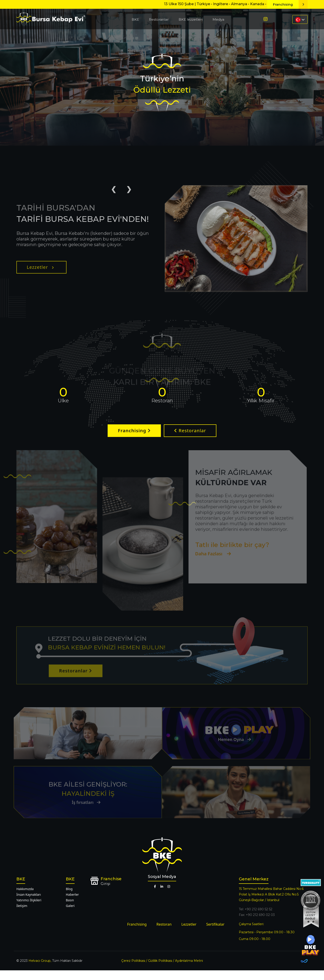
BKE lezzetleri (191, 19)
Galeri (70, 915)
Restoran (164, 934)
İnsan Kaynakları (29, 904)
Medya (218, 19)
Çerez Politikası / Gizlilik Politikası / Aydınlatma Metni (162, 970)
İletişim (22, 915)
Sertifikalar (215, 934)
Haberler (72, 904)
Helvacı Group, (40, 970)
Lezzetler (40, 284)
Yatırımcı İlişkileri (29, 910)
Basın (70, 910)
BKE (135, 19)
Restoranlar (159, 19)
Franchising (290, 4)
